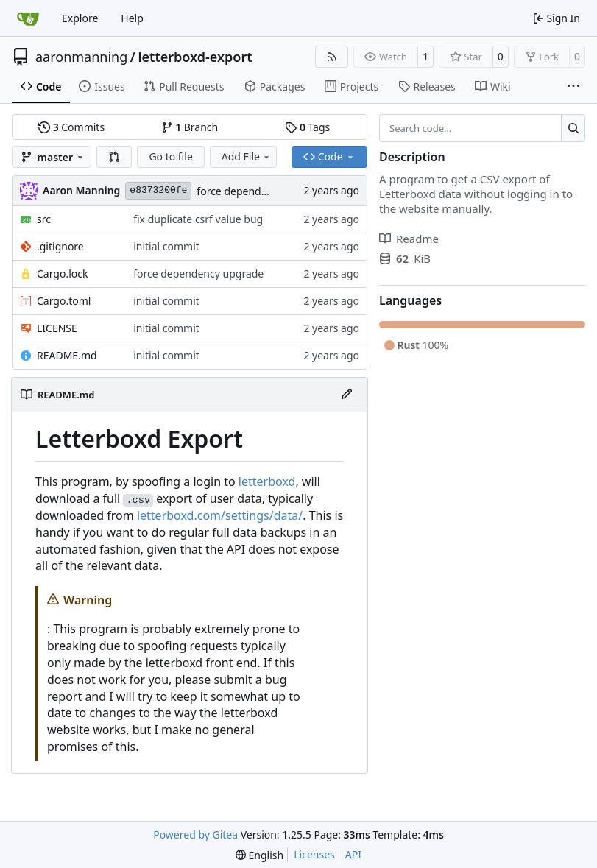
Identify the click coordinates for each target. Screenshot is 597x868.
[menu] (259, 855)
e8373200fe (158, 190)
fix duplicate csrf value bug (198, 219)
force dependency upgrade (262, 191)
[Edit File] (347, 395)
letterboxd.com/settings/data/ (220, 515)
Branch (190, 127)
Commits (71, 127)
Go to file (170, 156)
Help (132, 18)
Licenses (314, 854)
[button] (114, 157)
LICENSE (57, 328)
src (44, 219)
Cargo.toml (64, 301)
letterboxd (267, 481)
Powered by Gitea (195, 835)
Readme (409, 239)
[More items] (573, 87)
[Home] (28, 18)
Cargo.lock (62, 274)
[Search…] (573, 128)
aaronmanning (81, 57)
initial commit (166, 246)
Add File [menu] (247, 156)
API (353, 854)
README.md (67, 355)
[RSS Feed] (332, 57)
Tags (307, 127)
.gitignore (60, 246)
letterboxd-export (195, 57)
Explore (80, 18)
